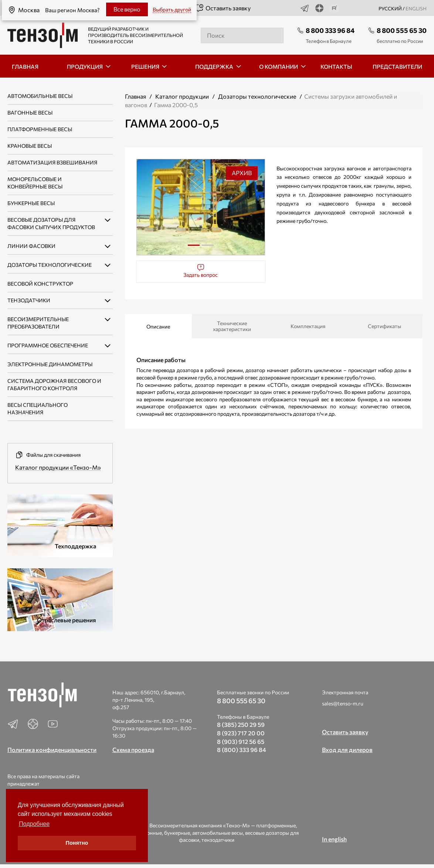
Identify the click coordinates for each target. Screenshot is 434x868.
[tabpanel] (201, 207)
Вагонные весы (30, 113)
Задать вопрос (201, 271)
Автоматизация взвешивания (52, 162)
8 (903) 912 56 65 (241, 741)
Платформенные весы (40, 129)
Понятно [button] (77, 843)
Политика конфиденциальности (52, 750)
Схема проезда (133, 750)
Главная (135, 96)
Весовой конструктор (40, 284)
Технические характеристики (232, 326)
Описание (158, 326)
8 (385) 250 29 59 (241, 724)
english (416, 8)
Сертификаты (384, 326)
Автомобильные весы (40, 96)
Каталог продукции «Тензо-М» (58, 467)
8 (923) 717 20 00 (241, 733)
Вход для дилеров (347, 750)
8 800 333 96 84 (330, 30)
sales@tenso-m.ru (343, 703)
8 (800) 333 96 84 (242, 750)
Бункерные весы (31, 203)
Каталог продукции (182, 96)
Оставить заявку (223, 8)
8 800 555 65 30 (402, 30)
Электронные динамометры (50, 364)
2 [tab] (208, 248)
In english (334, 839)
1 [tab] (194, 245)
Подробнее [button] (34, 824)
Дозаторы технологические (257, 96)
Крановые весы (30, 146)
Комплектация (308, 326)
